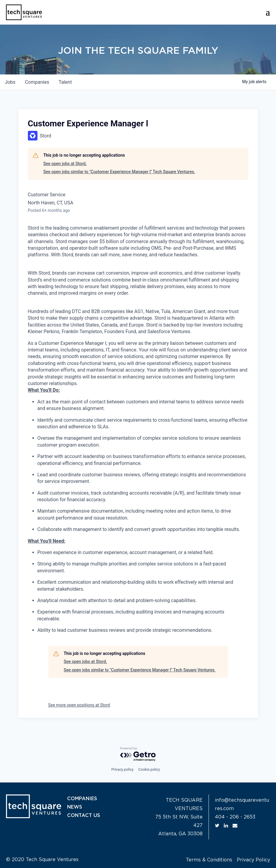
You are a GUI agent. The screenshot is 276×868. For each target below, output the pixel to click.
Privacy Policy (253, 860)
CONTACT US (84, 815)
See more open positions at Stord (79, 705)
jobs (10, 82)
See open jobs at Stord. (65, 164)
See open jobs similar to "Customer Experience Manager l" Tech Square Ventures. (119, 172)
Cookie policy (149, 770)
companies (37, 82)
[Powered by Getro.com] (138, 754)
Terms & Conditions (209, 860)
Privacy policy (122, 770)
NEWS (75, 807)
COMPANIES (82, 799)
